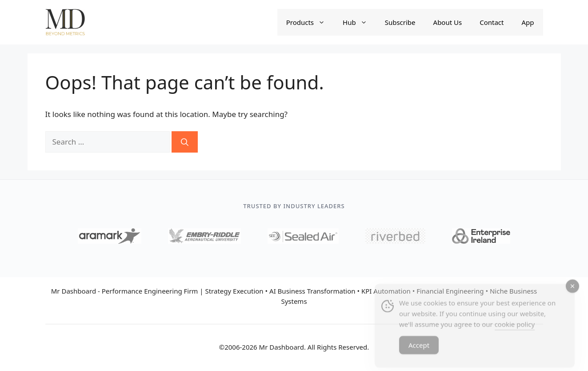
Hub (359, 22)
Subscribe (400, 22)
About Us (448, 22)
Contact (492, 22)
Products (310, 22)
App (528, 22)
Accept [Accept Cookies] (419, 351)
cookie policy (515, 330)
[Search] (185, 142)
